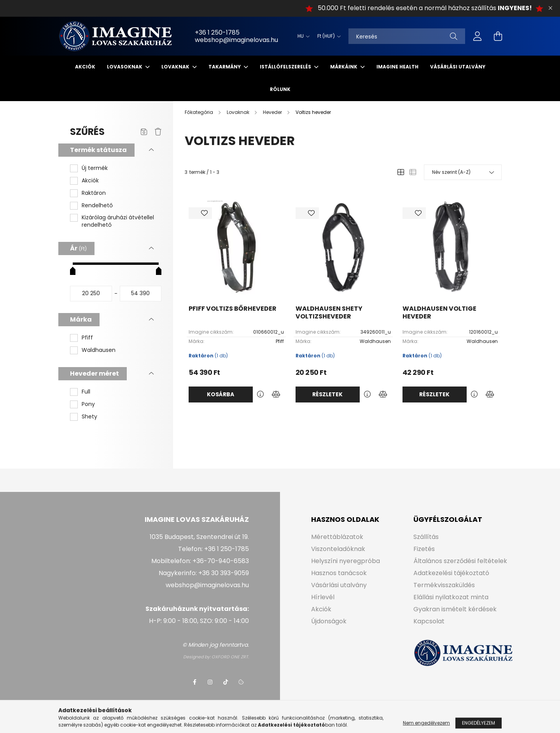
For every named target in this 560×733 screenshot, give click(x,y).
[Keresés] (407, 36)
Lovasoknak (125, 67)
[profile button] (478, 36)
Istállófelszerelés (286, 67)
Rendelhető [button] (97, 206)
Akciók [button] (90, 181)
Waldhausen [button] (99, 350)
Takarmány (225, 67)
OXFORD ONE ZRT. (230, 657)
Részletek (327, 394)
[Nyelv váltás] (302, 36)
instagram (210, 682)
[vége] (141, 294)
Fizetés (424, 549)
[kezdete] (91, 294)
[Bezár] (550, 8)
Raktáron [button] (94, 193)
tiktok (226, 682)
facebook (194, 682)
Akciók (85, 67)
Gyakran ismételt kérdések (455, 609)
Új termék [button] (95, 168)
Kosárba (220, 394)
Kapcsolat (429, 621)
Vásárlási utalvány (458, 67)
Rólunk (280, 89)
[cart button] (498, 36)
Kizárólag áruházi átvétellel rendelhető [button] (118, 221)
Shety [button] (89, 417)
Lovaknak (176, 67)
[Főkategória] (199, 112)
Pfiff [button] (87, 338)
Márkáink (344, 67)
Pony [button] (88, 404)
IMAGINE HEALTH (397, 67)
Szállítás (426, 537)
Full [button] (86, 392)
